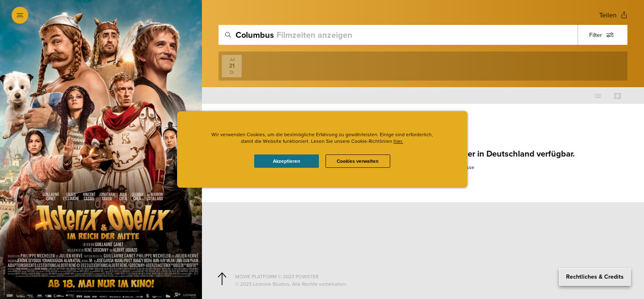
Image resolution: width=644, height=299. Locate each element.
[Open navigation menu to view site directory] (20, 15)
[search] (423, 35)
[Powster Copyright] (430, 277)
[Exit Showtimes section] (202, 15)
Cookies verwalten (358, 161)
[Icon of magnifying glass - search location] (228, 35)
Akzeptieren (287, 161)
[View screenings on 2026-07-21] (232, 66)
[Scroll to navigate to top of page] (222, 279)
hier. (398, 141)
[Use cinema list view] (598, 96)
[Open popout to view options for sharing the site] (613, 15)
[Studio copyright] (430, 284)
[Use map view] (617, 96)
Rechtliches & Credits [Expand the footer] (595, 277)
